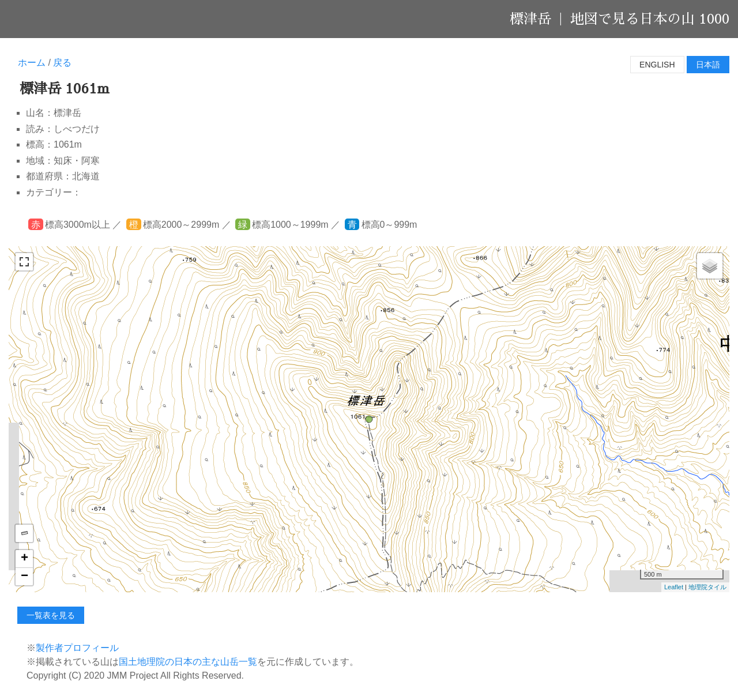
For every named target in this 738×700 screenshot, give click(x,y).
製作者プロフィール (77, 648)
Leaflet (674, 587)
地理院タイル (707, 587)
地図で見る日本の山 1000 (650, 19)
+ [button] (25, 559)
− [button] (25, 577)
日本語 (708, 65)
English (657, 65)
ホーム (32, 63)
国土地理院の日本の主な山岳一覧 (188, 662)
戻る (62, 63)
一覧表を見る (51, 615)
